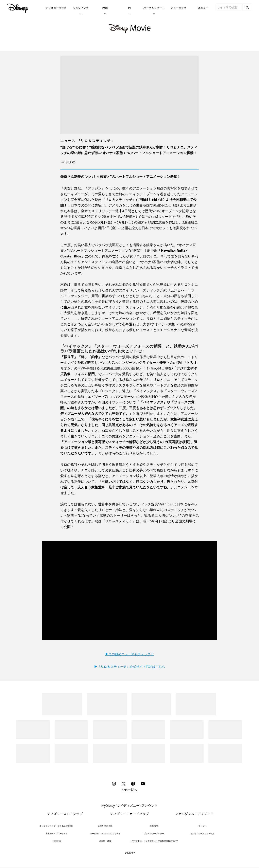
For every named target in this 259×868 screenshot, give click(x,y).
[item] (81, 8)
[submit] (247, 7)
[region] (129, 591)
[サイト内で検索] (229, 7)
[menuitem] (56, 8)
